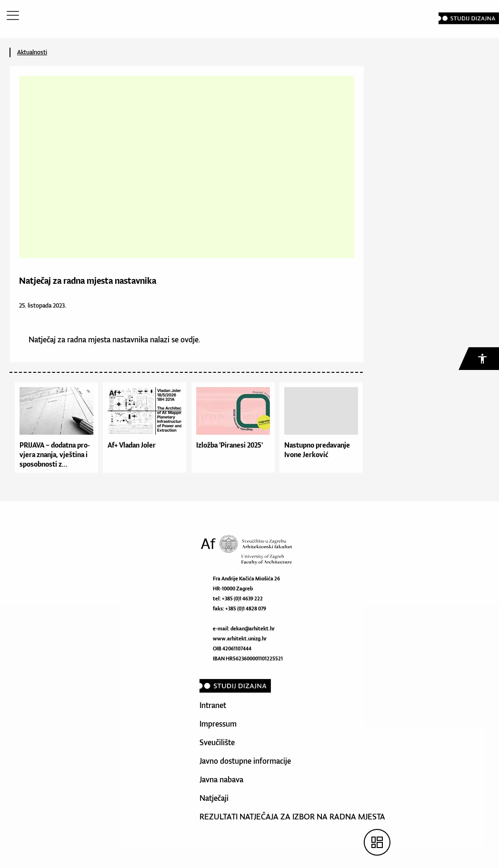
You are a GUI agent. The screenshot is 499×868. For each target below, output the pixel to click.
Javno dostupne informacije (245, 761)
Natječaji (214, 798)
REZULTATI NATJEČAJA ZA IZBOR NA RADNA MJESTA (292, 817)
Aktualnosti (32, 52)
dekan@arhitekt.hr (253, 629)
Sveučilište (217, 742)
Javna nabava (221, 779)
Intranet (213, 705)
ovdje (190, 339)
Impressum (218, 724)
